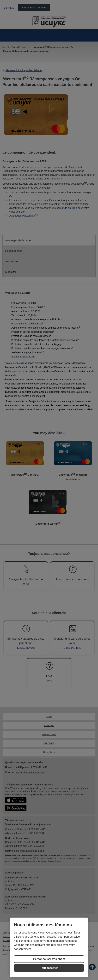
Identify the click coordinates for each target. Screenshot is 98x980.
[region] (49, 947)
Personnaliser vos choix (49, 959)
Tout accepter (49, 968)
